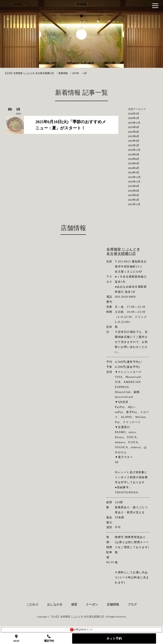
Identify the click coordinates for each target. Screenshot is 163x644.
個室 (74, 604)
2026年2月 (134, 118)
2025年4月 (134, 141)
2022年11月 (134, 204)
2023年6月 (134, 195)
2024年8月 (134, 159)
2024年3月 (134, 172)
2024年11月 (134, 150)
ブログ (132, 604)
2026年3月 (134, 114)
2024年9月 (134, 154)
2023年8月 (134, 191)
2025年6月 (134, 136)
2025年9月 (134, 127)
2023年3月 (134, 200)
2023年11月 (134, 182)
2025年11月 (134, 123)
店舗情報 (113, 604)
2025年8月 (134, 132)
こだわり (32, 604)
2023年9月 (134, 186)
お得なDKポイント (81, 630)
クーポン (92, 604)
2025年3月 (134, 145)
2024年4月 (134, 168)
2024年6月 (134, 163)
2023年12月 (134, 177)
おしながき (55, 604)
